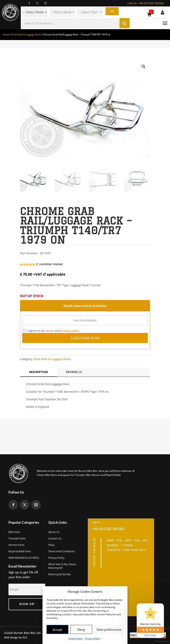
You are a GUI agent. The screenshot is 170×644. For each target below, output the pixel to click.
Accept (58, 630)
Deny (81, 630)
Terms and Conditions (62, 551)
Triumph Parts (17, 538)
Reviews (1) (74, 372)
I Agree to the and (51, 331)
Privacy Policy (93, 638)
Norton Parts (16, 545)
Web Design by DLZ (16, 637)
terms (50, 331)
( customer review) (49, 264)
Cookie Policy (76, 638)
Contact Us (55, 538)
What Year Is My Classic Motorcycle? (62, 566)
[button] (144, 67)
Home (6, 35)
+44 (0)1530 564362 (146, 3)
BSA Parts (14, 532)
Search (111, 12)
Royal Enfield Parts (20, 551)
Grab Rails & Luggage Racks (26, 35)
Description (38, 372)
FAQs (51, 545)
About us (54, 532)
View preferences (109, 630)
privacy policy (70, 331)
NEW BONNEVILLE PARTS (24, 558)
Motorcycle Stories (59, 574)
